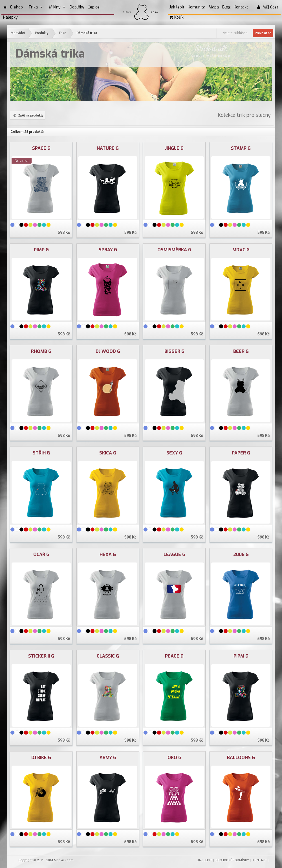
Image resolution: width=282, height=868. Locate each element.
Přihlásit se (263, 33)
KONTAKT (260, 860)
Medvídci (18, 33)
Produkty (42, 33)
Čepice (94, 7)
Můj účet (268, 7)
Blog (226, 7)
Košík (177, 17)
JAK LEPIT (204, 860)
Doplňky (77, 7)
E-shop (16, 7)
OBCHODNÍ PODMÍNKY (232, 860)
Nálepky (10, 17)
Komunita (197, 7)
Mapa (214, 7)
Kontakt (241, 7)
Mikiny (57, 7)
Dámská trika (87, 33)
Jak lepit (177, 7)
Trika (35, 7)
